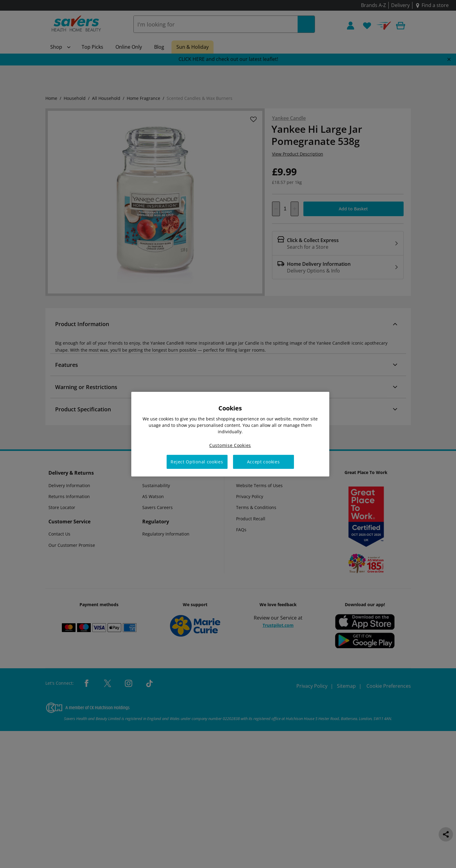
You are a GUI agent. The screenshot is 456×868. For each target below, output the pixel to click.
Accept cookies (263, 462)
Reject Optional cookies (197, 462)
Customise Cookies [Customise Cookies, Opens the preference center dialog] (230, 445)
